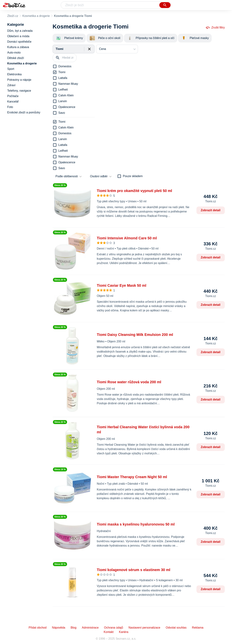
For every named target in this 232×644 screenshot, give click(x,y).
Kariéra (124, 632)
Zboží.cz (13, 16)
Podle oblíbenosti (67, 176)
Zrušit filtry (215, 28)
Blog (74, 628)
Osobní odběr (99, 176)
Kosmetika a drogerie (36, 16)
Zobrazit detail (211, 210)
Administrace (90, 628)
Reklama (198, 628)
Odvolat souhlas (176, 628)
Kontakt (109, 632)
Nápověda (59, 628)
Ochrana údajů (114, 628)
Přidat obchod (38, 628)
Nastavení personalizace (144, 628)
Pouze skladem (133, 176)
